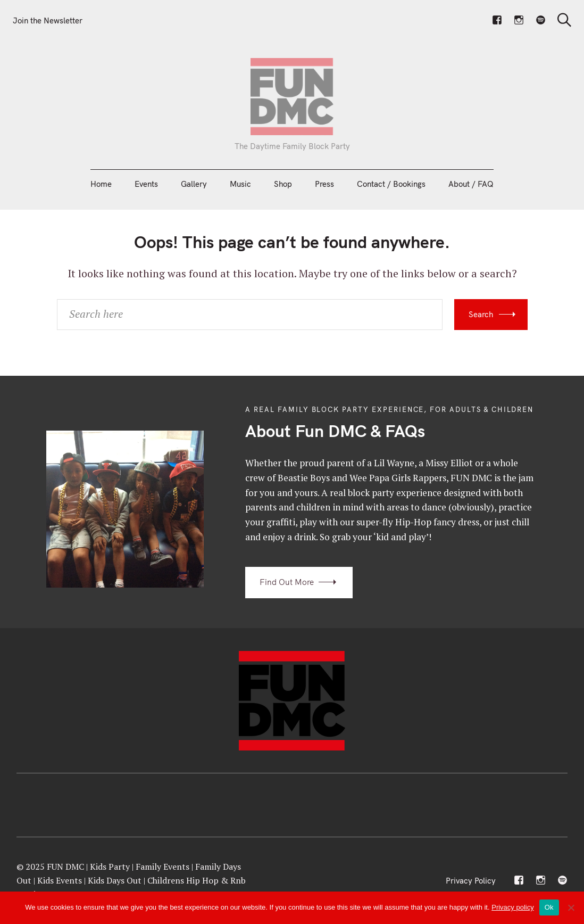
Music (240, 184)
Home (101, 184)
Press (324, 184)
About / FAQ (471, 184)
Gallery (194, 184)
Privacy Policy (471, 881)
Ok (549, 907)
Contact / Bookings (391, 184)
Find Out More (287, 582)
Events (146, 184)
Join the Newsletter (48, 20)
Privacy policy (512, 907)
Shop (283, 184)
